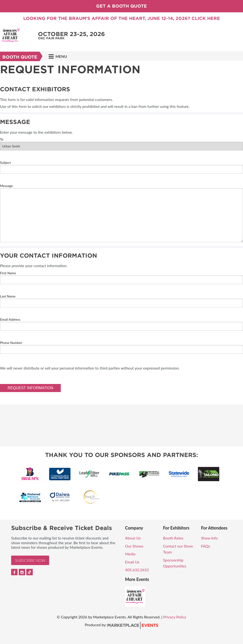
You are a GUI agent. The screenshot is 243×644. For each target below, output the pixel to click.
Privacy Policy (175, 617)
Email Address (10, 319)
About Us (133, 538)
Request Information (30, 388)
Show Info (209, 538)
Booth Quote (20, 57)
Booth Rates (173, 538)
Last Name (8, 296)
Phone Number (11, 343)
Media (130, 554)
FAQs (206, 546)
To (2, 139)
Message (6, 186)
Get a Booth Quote (121, 6)
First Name (8, 273)
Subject (5, 162)
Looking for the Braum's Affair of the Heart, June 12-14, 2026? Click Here (122, 18)
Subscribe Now (30, 560)
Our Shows (134, 546)
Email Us (132, 562)
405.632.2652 (137, 570)
